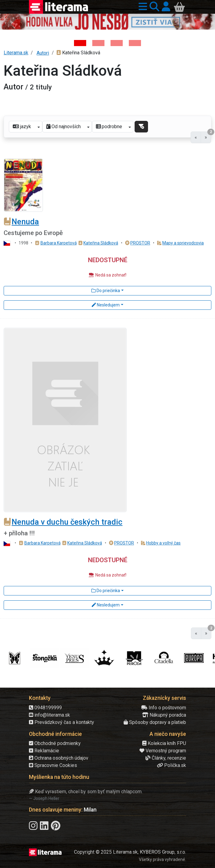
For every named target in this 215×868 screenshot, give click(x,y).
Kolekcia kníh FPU (164, 743)
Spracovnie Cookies (53, 765)
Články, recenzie (166, 758)
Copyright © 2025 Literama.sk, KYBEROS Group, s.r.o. (130, 852)
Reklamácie (44, 751)
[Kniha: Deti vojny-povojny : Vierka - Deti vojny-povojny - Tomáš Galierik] (117, 43)
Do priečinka (106, 291)
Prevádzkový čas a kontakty (62, 722)
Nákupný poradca (164, 715)
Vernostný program (163, 751)
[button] (142, 7)
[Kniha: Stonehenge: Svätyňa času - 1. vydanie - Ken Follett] (135, 43)
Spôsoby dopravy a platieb (155, 722)
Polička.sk (171, 765)
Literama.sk (16, 53)
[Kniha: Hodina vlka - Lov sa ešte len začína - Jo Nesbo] (80, 43)
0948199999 (45, 708)
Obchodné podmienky (55, 743)
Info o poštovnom (164, 708)
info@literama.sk (49, 715)
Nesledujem (106, 305)
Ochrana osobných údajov (59, 758)
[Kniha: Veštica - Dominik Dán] (98, 43)
